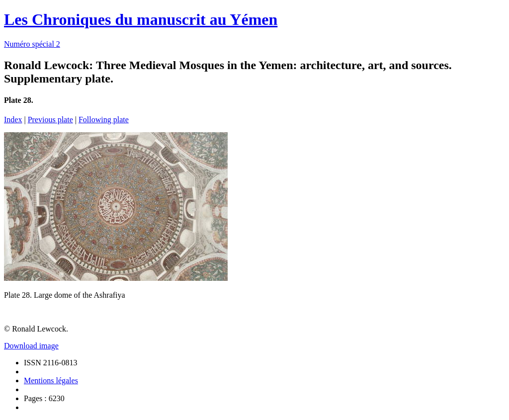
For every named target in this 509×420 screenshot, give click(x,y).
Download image (31, 346)
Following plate (104, 120)
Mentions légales (51, 380)
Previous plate (50, 120)
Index (13, 120)
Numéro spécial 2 (32, 44)
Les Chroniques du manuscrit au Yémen (141, 19)
